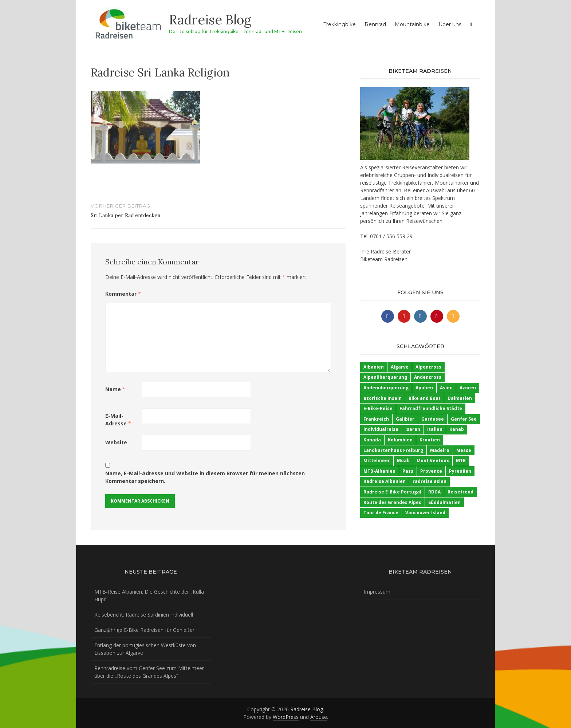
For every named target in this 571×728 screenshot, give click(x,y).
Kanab (457, 429)
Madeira (440, 450)
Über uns (450, 24)
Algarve (400, 367)
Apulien (424, 388)
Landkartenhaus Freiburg (393, 450)
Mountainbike (412, 24)
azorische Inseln (383, 398)
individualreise (381, 429)
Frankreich (376, 419)
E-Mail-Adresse (118, 420)
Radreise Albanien (385, 481)
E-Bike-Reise (378, 408)
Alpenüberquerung (385, 377)
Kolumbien (400, 440)
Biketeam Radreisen (384, 259)
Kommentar (123, 294)
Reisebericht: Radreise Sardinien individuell (144, 615)
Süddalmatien (444, 502)
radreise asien (430, 481)
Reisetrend (460, 492)
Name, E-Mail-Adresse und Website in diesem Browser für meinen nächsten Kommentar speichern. (205, 477)
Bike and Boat (425, 398)
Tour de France (381, 513)
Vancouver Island (425, 513)
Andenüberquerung (386, 388)
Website (116, 442)
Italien (435, 429)
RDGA (434, 492)
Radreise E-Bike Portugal (392, 492)
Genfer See (464, 419)
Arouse (319, 717)
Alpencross (428, 367)
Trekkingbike (340, 24)
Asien (446, 388)
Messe (464, 450)
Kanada (372, 440)
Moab (403, 461)
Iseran (413, 429)
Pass (408, 471)
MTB (461, 461)
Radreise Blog (210, 20)
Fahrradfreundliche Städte (431, 408)
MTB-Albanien (379, 471)
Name (115, 389)
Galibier (405, 419)
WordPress (286, 717)
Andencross (428, 377)
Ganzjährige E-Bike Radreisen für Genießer (144, 630)
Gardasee (433, 419)
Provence (431, 471)
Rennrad (375, 24)
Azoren (468, 388)
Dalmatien (460, 398)
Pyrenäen (460, 471)
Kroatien (430, 440)
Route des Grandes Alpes (392, 502)
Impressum (377, 592)
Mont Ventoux (433, 461)
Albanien (374, 367)
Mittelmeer (377, 461)
